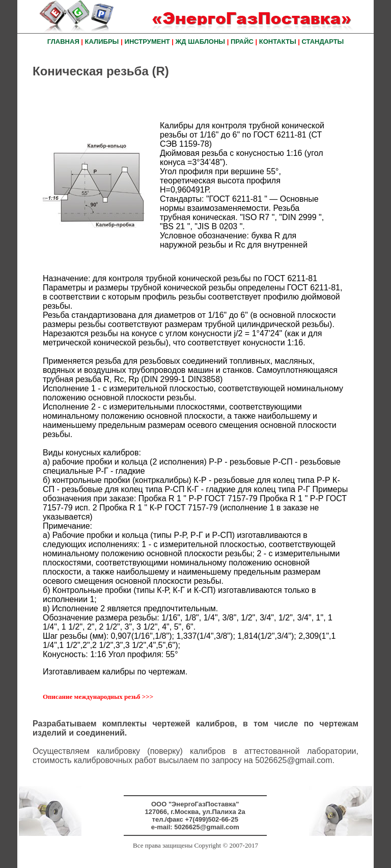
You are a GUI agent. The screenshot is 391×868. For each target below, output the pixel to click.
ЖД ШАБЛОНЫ (200, 42)
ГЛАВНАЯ (63, 42)
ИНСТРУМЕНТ (147, 42)
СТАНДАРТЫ (323, 42)
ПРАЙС (242, 42)
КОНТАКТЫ (278, 42)
